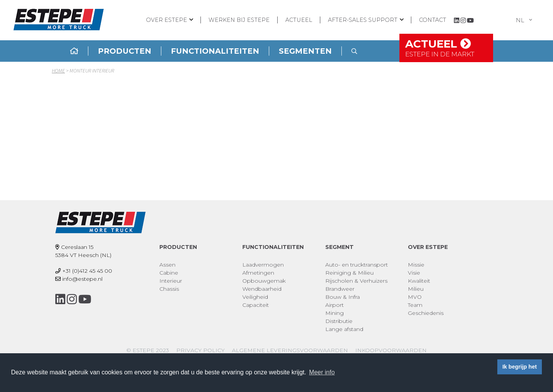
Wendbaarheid (262, 289)
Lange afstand (344, 329)
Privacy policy (200, 350)
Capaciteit (256, 305)
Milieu (416, 289)
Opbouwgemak (264, 281)
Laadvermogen (263, 265)
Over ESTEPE (166, 20)
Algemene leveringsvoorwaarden (290, 350)
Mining (334, 313)
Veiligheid (255, 297)
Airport (334, 305)
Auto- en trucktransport (357, 265)
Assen (167, 265)
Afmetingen (258, 273)
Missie (416, 265)
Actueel (299, 20)
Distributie (339, 321)
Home (58, 71)
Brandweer (340, 289)
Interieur (171, 281)
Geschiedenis (426, 313)
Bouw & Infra (343, 297)
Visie (414, 273)
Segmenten (305, 51)
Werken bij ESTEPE (239, 20)
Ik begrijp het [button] (520, 367)
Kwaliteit (419, 281)
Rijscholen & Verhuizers (356, 281)
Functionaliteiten (215, 51)
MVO (415, 297)
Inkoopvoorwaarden (391, 350)
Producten (125, 51)
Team (415, 305)
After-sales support (363, 20)
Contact (433, 20)
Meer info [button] (322, 372)
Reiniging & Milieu (349, 273)
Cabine (169, 273)
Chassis (169, 289)
